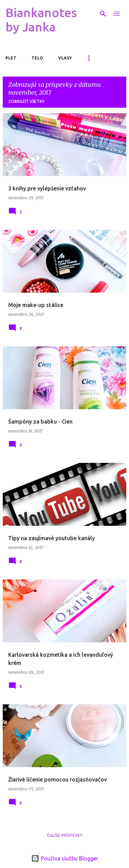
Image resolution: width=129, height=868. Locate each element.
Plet (11, 58)
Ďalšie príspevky (65, 835)
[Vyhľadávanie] (103, 14)
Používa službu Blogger (65, 858)
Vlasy (65, 58)
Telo (37, 58)
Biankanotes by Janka (41, 20)
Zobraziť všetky (26, 101)
